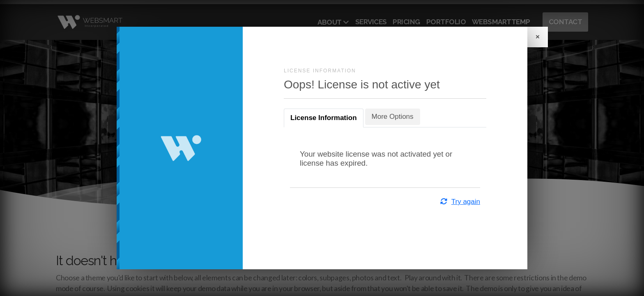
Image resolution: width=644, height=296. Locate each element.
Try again (460, 202)
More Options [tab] (393, 117)
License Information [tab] (324, 118)
